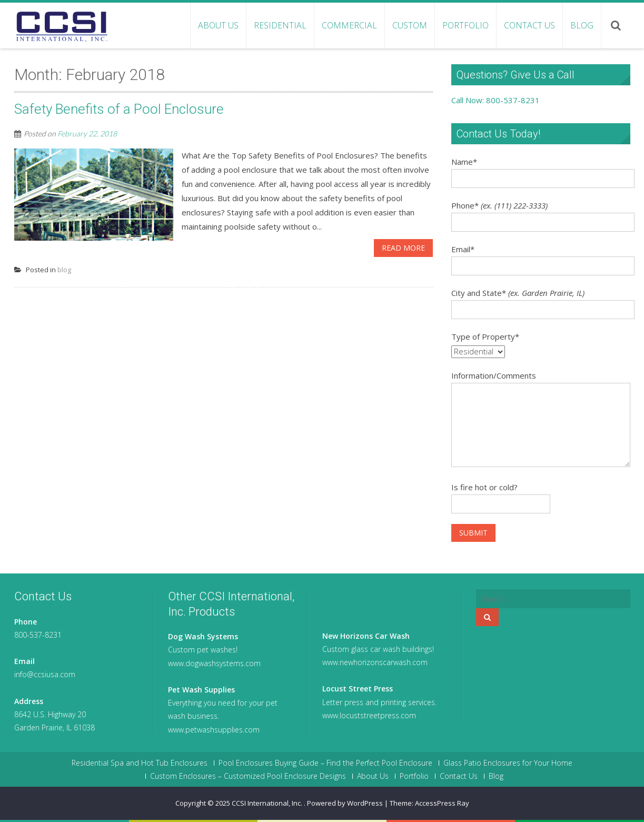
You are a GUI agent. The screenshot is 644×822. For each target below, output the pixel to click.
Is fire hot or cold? (484, 487)
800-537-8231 (38, 635)
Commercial (349, 25)
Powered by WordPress (345, 803)
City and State (518, 293)
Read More (403, 248)
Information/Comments (494, 375)
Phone (499, 205)
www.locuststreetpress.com (369, 715)
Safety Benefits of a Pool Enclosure (119, 109)
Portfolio (465, 25)
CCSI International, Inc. (268, 803)
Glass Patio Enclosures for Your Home (508, 763)
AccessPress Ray (442, 803)
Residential (280, 25)
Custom (410, 25)
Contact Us (529, 25)
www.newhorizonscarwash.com (375, 662)
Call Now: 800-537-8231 (496, 100)
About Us (218, 25)
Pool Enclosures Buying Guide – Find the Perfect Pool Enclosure (325, 763)
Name (464, 162)
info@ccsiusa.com (45, 674)
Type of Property (485, 336)
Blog (582, 25)
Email (463, 249)
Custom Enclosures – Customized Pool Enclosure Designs (248, 776)
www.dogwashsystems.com (214, 663)
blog (64, 270)
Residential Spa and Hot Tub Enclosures (140, 763)
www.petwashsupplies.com (214, 730)
